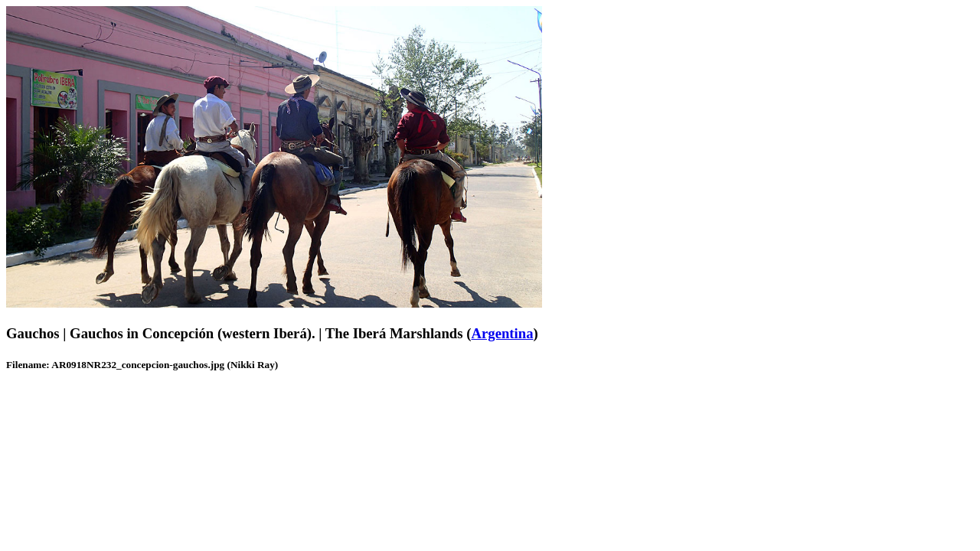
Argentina (502, 333)
